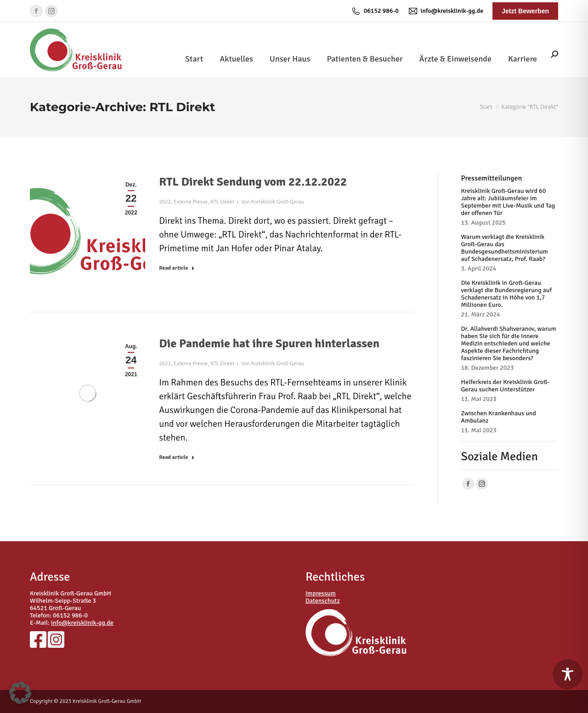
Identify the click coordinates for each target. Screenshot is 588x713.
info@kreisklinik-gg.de (446, 11)
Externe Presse (191, 202)
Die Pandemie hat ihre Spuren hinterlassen (269, 344)
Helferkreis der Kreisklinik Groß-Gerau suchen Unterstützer (506, 386)
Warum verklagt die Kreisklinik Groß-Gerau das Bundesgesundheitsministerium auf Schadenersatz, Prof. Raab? (505, 248)
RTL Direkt (222, 202)
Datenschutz (323, 601)
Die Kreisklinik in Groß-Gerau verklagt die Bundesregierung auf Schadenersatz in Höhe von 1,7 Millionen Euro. (507, 294)
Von (273, 202)
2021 (165, 364)
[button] (20, 693)
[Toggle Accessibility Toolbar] (568, 674)
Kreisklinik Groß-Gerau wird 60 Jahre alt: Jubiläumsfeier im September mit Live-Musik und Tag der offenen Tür (508, 202)
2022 (165, 202)
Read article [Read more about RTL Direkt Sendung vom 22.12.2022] (177, 268)
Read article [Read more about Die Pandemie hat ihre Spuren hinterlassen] (177, 457)
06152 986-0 (375, 11)
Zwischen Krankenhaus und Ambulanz (499, 417)
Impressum (321, 593)
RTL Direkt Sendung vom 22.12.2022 (253, 182)
